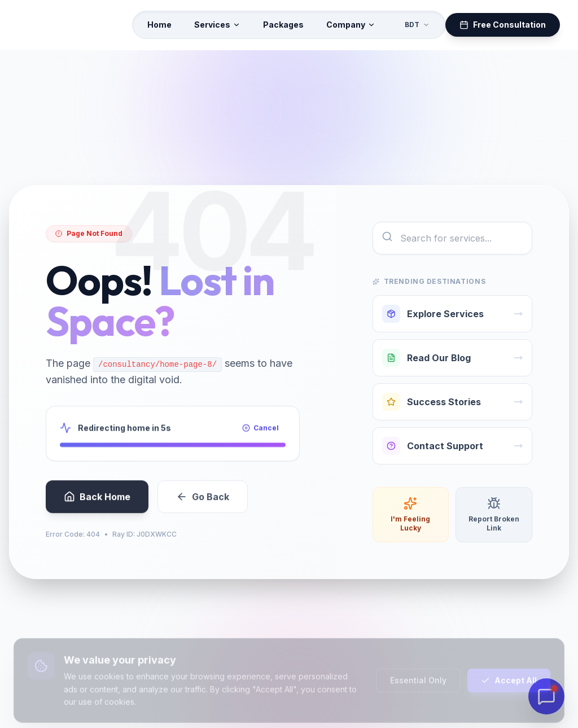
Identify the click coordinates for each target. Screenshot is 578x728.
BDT (417, 25)
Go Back (203, 507)
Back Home (97, 507)
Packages (283, 25)
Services (217, 25)
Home (159, 25)
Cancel (260, 435)
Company (351, 25)
